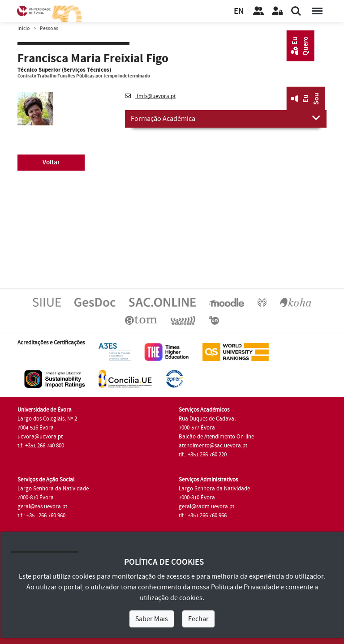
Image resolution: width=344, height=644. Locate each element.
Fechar (198, 619)
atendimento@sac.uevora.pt (213, 446)
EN (239, 11)
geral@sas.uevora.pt (42, 507)
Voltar (51, 162)
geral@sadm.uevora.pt (206, 507)
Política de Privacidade (245, 587)
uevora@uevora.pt (40, 437)
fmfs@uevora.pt (150, 96)
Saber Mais (152, 619)
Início (24, 28)
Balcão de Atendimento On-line (216, 437)
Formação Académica (226, 118)
